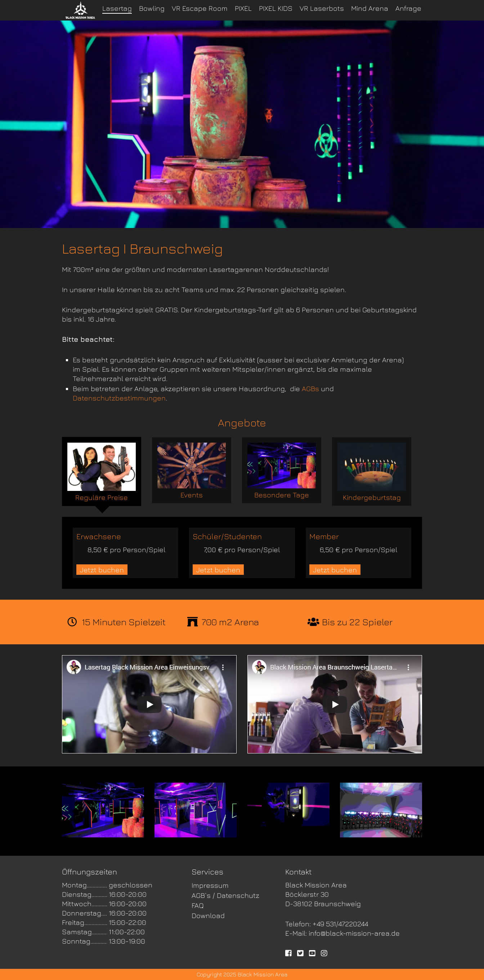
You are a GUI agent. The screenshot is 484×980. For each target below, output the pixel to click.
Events (192, 471)
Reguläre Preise (102, 472)
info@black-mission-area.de (354, 933)
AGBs (310, 388)
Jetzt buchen (102, 570)
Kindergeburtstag (372, 472)
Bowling (152, 8)
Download (208, 915)
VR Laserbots (322, 8)
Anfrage (408, 8)
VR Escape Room (200, 8)
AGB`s (201, 895)
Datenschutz (238, 895)
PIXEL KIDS (276, 8)
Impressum (210, 885)
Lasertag (117, 8)
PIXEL (243, 8)
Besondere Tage (282, 471)
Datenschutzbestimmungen (119, 398)
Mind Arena (370, 8)
